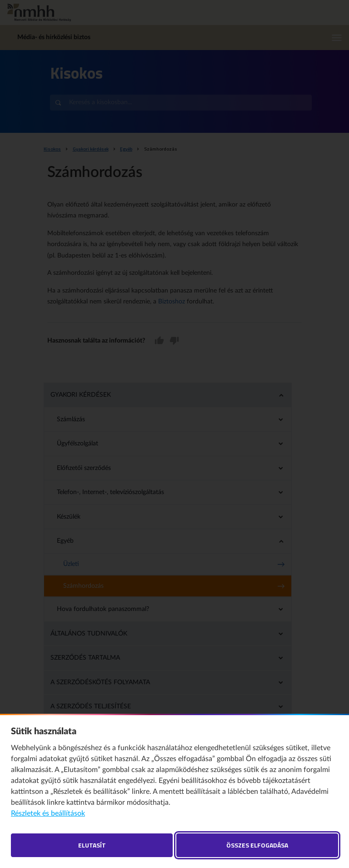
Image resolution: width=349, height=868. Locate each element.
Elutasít (92, 845)
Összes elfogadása (257, 845)
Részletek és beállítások (48, 813)
